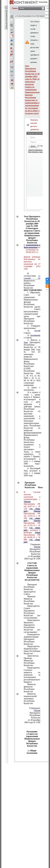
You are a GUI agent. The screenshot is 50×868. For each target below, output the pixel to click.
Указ (26, 342)
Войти (33, 146)
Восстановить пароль (36, 152)
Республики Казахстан (35, 553)
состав (37, 331)
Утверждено (35, 708)
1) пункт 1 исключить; (32, 389)
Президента (35, 548)
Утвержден (35, 544)
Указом (37, 547)
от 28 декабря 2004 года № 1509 (32, 557)
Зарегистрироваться (36, 150)
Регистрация (43, 2)
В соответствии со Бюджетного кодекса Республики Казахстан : (32, 282)
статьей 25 (32, 278)
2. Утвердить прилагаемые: (32, 327)
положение (35, 335)
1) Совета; (32, 332)
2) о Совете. (32, 336)
